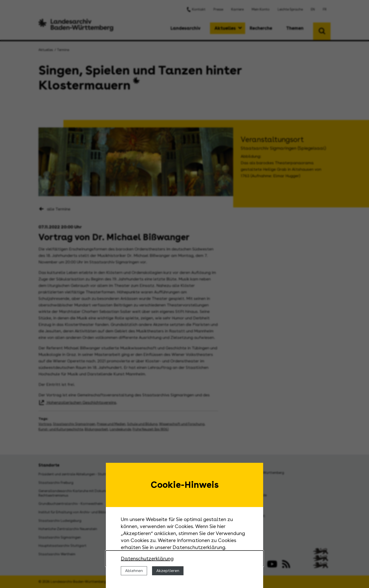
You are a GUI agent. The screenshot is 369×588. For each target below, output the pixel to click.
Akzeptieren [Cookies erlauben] (168, 571)
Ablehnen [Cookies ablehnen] (134, 571)
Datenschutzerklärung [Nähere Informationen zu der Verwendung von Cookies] (147, 559)
